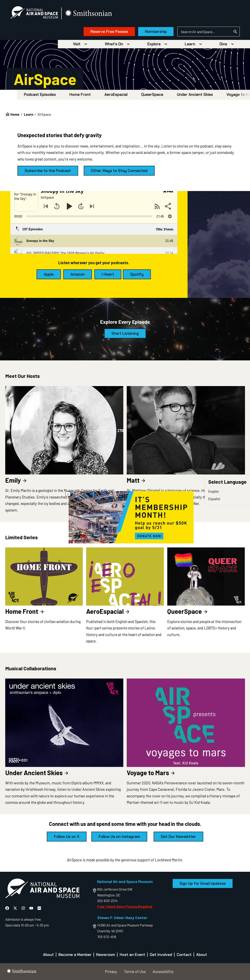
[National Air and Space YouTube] (32, 908)
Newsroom (106, 955)
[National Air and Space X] (16, 908)
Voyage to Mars (151, 773)
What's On (114, 44)
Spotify (137, 274)
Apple (49, 274)
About (48, 955)
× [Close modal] (68, 494)
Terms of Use (135, 971)
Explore (154, 44)
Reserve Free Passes (109, 32)
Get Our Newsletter (178, 837)
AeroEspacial (116, 95)
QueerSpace (152, 95)
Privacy (111, 971)
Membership (156, 32)
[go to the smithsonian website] (89, 13)
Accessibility (163, 971)
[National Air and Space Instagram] (24, 908)
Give (223, 44)
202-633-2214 (107, 901)
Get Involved (161, 955)
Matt (136, 480)
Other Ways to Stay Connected (119, 171)
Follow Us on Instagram (119, 837)
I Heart (108, 274)
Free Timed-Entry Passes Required (125, 906)
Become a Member (75, 955)
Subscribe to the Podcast (48, 171)
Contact (184, 955)
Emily (16, 480)
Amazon (78, 274)
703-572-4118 (107, 937)
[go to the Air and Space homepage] (42, 889)
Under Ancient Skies (195, 95)
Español (214, 499)
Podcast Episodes (40, 95)
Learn (190, 44)
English (214, 491)
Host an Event (132, 955)
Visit (77, 44)
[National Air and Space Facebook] (8, 908)
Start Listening (125, 333)
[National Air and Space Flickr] (39, 908)
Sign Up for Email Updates (203, 883)
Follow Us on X (67, 837)
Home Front (80, 95)
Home (15, 114)
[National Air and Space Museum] (34, 13)
